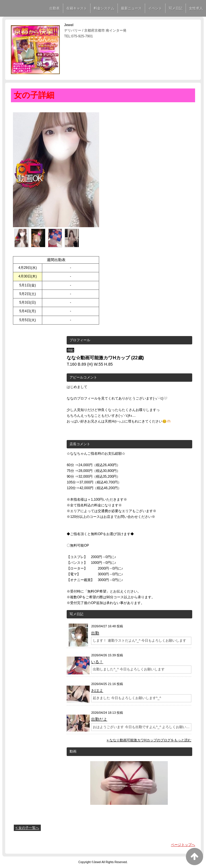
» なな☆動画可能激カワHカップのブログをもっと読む (149, 740)
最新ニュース (131, 8)
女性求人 (196, 8)
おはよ (97, 690)
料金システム (104, 8)
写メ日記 (176, 8)
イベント (155, 8)
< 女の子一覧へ (27, 828)
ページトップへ (183, 845)
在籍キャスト (77, 8)
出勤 (95, 633)
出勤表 (55, 8)
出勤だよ (99, 719)
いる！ (97, 662)
